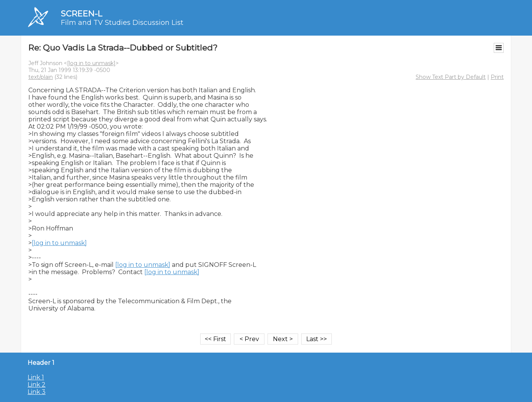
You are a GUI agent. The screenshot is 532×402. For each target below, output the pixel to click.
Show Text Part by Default (451, 77)
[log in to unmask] (91, 63)
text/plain (41, 77)
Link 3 (37, 392)
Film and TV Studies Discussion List (122, 23)
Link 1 (36, 377)
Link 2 (37, 385)
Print (497, 77)
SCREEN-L (82, 14)
